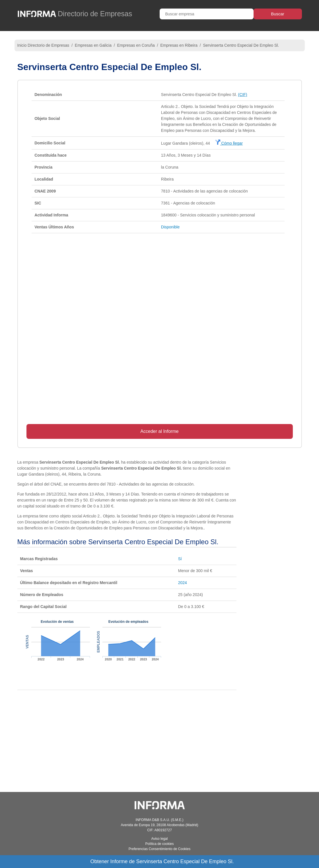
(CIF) (243, 95)
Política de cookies (159, 844)
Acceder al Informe (159, 431)
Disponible (170, 227)
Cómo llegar (229, 143)
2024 (183, 583)
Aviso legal (160, 839)
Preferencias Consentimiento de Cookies (159, 849)
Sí (180, 559)
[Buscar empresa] (207, 14)
